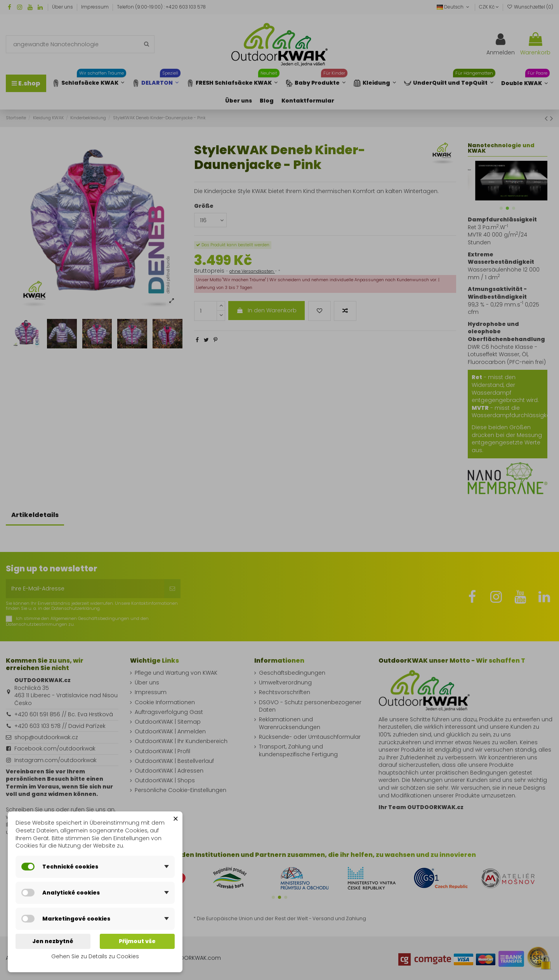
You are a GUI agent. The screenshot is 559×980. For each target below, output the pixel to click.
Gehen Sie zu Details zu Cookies (95, 956)
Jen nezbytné (53, 941)
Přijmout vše (137, 941)
